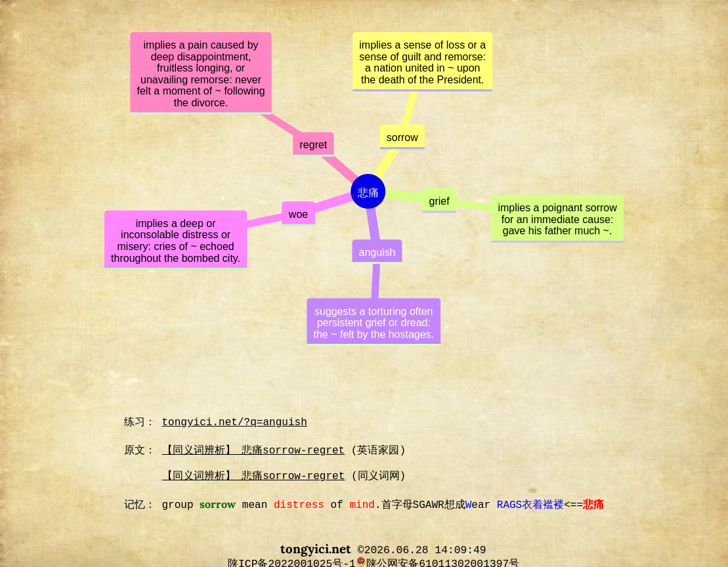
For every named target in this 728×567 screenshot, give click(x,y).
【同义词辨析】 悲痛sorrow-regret (254, 451)
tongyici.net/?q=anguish (235, 423)
